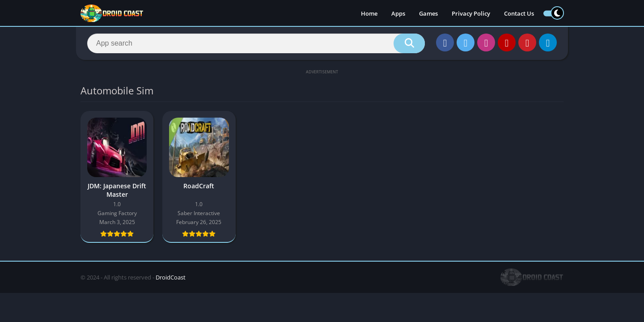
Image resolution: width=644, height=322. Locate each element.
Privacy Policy (471, 13)
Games (428, 13)
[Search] (256, 43)
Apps (398, 13)
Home (369, 13)
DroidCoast (171, 277)
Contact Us (519, 13)
